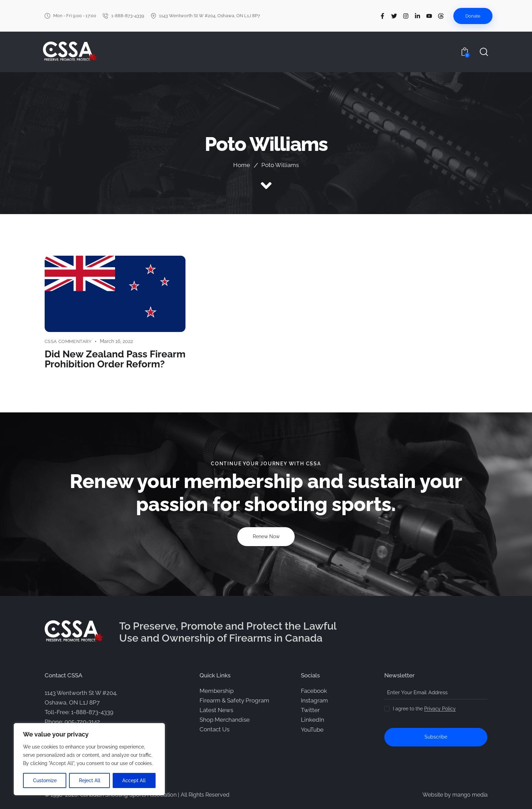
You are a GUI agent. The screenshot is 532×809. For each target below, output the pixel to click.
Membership (217, 690)
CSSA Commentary (68, 341)
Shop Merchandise (225, 719)
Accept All (134, 780)
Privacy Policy (440, 708)
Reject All (90, 780)
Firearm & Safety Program (234, 700)
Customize (45, 780)
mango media (470, 794)
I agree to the (424, 708)
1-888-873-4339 (92, 712)
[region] (89, 759)
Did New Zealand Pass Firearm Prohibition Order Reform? (115, 359)
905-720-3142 (82, 722)
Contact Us (214, 729)
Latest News (216, 710)
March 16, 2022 (116, 341)
